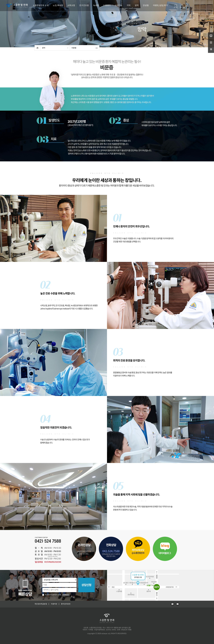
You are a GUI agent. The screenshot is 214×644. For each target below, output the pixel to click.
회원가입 (182, 6)
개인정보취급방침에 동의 (52, 595)
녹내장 (96, 6)
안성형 (146, 6)
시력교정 (71, 6)
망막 (137, 6)
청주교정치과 (104, 635)
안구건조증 (84, 6)
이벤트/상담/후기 (160, 6)
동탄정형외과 (112, 635)
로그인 (176, 6)
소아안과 (119, 6)
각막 (129, 6)
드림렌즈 (107, 6)
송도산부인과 (120, 635)
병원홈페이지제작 (96, 635)
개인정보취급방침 (41, 604)
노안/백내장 (58, 6)
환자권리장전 (66, 604)
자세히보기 (66, 595)
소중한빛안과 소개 (41, 6)
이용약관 (54, 604)
